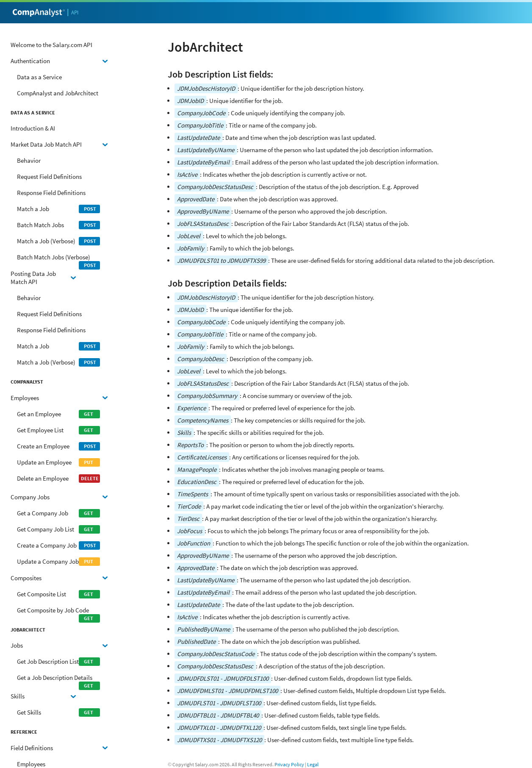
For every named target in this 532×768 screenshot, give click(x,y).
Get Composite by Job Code (58, 612)
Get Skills (58, 712)
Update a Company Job (58, 562)
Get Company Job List (58, 529)
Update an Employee (58, 462)
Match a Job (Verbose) (58, 241)
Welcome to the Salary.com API (51, 45)
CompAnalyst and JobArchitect (58, 93)
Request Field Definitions (49, 177)
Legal (313, 764)
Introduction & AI (33, 128)
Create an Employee (58, 446)
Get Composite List (58, 594)
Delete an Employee (58, 479)
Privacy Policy (289, 764)
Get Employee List (58, 430)
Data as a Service (39, 77)
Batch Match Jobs (58, 225)
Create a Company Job (58, 545)
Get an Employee (58, 414)
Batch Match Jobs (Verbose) (58, 259)
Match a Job (58, 209)
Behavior (29, 160)
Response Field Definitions (51, 193)
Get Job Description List (58, 662)
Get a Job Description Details (58, 680)
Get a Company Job (58, 513)
